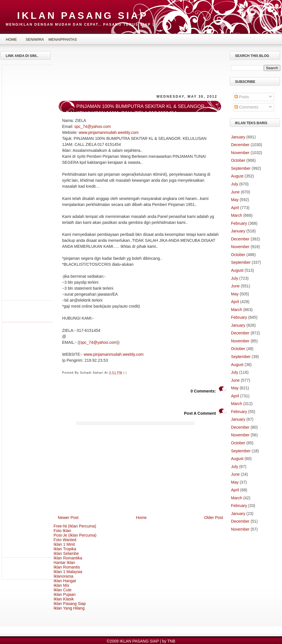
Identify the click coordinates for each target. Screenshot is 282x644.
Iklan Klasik (64, 599)
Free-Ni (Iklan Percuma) (75, 526)
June (235, 192)
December (240, 145)
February (239, 223)
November (240, 153)
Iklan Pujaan (65, 594)
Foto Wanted (65, 540)
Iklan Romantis (67, 567)
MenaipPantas (58, 39)
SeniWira (35, 39)
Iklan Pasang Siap (70, 604)
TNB (171, 641)
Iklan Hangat (65, 581)
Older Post (214, 518)
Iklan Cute (63, 590)
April (235, 208)
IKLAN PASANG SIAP (83, 15)
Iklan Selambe (66, 553)
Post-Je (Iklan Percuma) (75, 535)
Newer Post (68, 518)
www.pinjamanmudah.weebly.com (109, 132)
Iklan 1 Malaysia (68, 572)
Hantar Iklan (64, 563)
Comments (246, 107)
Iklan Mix (61, 585)
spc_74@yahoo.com (93, 126)
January (238, 137)
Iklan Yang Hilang (69, 608)
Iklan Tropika (65, 549)
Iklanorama (63, 576)
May (235, 200)
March (237, 215)
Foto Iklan (62, 531)
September (241, 168)
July (235, 184)
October (238, 160)
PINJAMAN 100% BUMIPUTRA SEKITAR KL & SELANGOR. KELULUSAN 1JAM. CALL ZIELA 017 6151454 (141, 110)
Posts (242, 97)
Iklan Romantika (68, 558)
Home (12, 39)
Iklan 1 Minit (64, 544)
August (237, 176)
